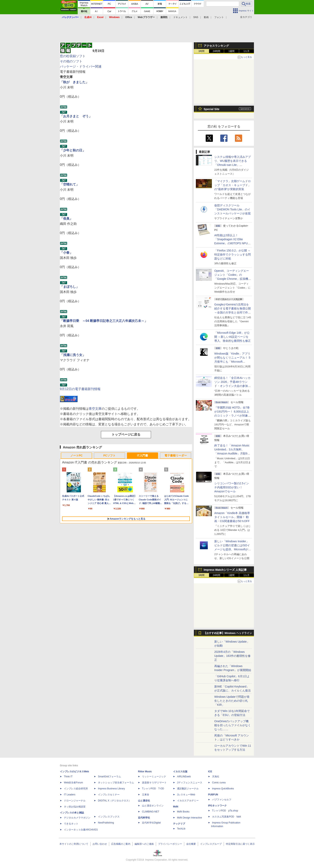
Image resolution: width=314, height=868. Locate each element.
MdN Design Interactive (190, 818)
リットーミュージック (154, 777)
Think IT (68, 777)
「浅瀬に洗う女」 (73, 355)
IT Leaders (70, 795)
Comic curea (219, 783)
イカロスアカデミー (188, 801)
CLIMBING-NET (151, 812)
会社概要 (191, 844)
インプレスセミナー (109, 795)
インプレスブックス (109, 817)
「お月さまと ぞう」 (76, 116)
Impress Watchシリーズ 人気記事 (225, 570)
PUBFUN (213, 795)
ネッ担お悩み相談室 (75, 807)
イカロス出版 (180, 772)
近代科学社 (144, 818)
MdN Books (183, 812)
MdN (176, 807)
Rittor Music (145, 772)
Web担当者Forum (73, 783)
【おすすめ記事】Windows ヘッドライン (228, 633)
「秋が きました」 (74, 82)
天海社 (216, 777)
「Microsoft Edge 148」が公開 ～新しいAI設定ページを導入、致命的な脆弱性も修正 (232, 337)
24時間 (216, 51)
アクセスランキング (216, 46)
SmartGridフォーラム (109, 777)
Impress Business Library (111, 789)
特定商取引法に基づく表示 (240, 844)
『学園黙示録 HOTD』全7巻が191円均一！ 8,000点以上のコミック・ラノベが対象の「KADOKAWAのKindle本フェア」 (232, 416)
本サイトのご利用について (74, 844)
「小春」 (66, 253)
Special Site (212, 109)
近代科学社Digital (151, 823)
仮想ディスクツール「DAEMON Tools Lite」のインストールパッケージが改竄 (232, 209)
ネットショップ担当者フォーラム (116, 783)
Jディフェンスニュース (190, 783)
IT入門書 (142, 455)
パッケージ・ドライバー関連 (81, 66)
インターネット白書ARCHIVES (81, 830)
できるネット (71, 824)
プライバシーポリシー (170, 844)
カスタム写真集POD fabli (226, 817)
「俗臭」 (66, 219)
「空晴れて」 (69, 184)
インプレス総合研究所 (76, 789)
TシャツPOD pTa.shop (225, 811)
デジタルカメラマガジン (77, 818)
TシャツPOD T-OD (153, 789)
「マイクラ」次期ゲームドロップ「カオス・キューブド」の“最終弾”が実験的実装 (232, 185)
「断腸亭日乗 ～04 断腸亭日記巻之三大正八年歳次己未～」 (104, 321)
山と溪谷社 (144, 801)
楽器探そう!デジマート (154, 783)
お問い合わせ (100, 844)
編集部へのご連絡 (144, 844)
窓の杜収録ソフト (73, 56)
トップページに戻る (126, 435)
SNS (196, 17)
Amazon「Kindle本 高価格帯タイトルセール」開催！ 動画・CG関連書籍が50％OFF (232, 517)
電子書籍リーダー (176, 455)
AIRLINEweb (184, 777)
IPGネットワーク (217, 806)
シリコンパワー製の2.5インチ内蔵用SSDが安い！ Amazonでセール (232, 487)
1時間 (202, 51)
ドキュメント (180, 17)
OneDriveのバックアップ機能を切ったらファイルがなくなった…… (232, 725)
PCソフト (109, 455)
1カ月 (247, 51)
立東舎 (146, 795)
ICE (210, 772)
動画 (206, 17)
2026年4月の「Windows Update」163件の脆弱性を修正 (232, 656)
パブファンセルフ (222, 800)
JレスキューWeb (186, 795)
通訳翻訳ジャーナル (188, 789)
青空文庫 (95, 409)
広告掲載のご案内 (121, 844)
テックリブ (179, 824)
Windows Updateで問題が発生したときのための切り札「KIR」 (232, 701)
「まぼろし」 (69, 287)
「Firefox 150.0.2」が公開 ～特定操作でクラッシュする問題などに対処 (232, 255)
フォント (219, 17)
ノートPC (76, 455)
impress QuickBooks (223, 789)
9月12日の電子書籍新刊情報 (80, 389)
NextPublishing (106, 823)
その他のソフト (71, 61)
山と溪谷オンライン (153, 806)
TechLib (181, 829)
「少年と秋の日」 (73, 150)
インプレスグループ (211, 844)
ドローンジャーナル (75, 801)
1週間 (232, 51)
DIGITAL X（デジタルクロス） (114, 801)
